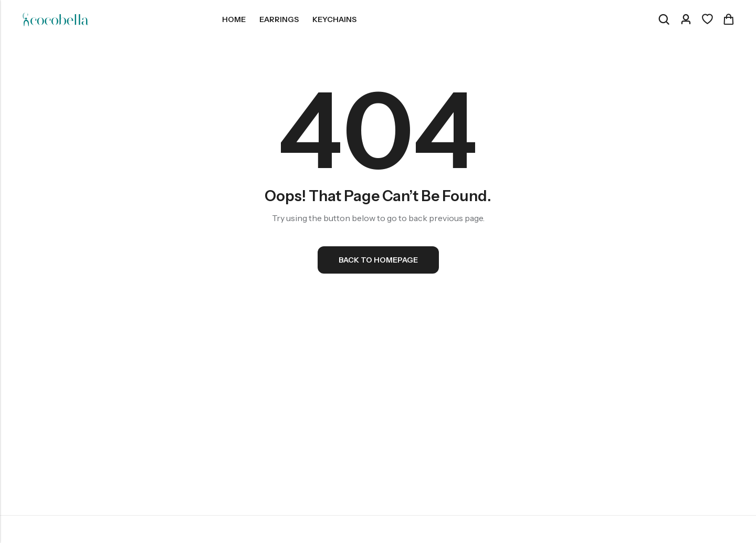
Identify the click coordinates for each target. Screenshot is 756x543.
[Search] (664, 20)
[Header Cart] (728, 19)
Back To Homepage (378, 260)
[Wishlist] (707, 19)
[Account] (686, 20)
